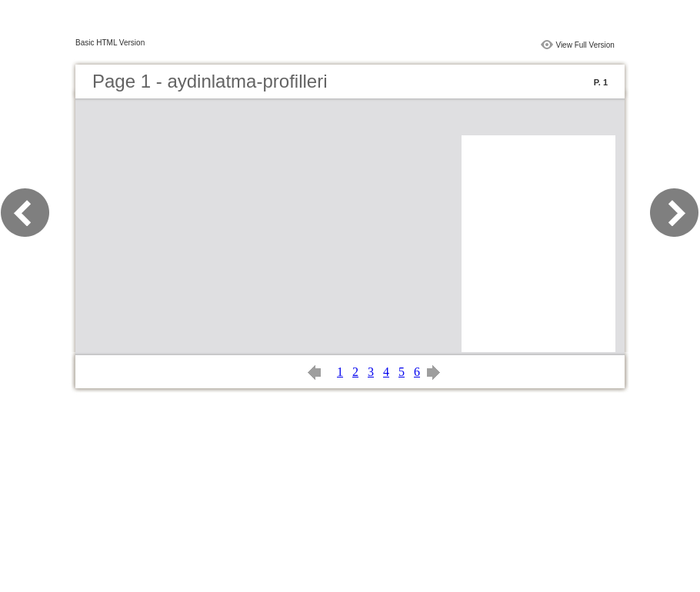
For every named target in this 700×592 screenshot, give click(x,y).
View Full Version (585, 45)
